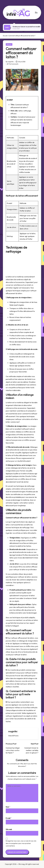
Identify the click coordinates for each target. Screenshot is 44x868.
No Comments (13, 64)
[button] (13, 736)
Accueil (5, 36)
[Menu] (36, 12)
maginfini (13, 731)
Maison (9, 44)
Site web (9, 829)
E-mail (9, 818)
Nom (8, 807)
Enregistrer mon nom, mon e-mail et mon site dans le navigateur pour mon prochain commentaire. (21, 843)
